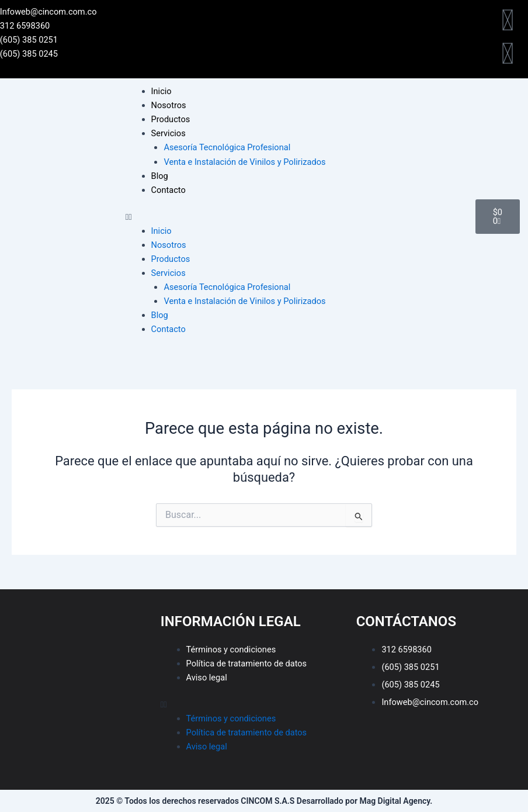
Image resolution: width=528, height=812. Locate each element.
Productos (171, 119)
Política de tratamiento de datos (247, 664)
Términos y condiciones (231, 649)
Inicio (161, 91)
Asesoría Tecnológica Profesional (227, 147)
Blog (160, 176)
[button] (295, 217)
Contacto (169, 190)
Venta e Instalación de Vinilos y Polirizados (244, 162)
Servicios (169, 133)
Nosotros (169, 105)
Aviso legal (207, 678)
